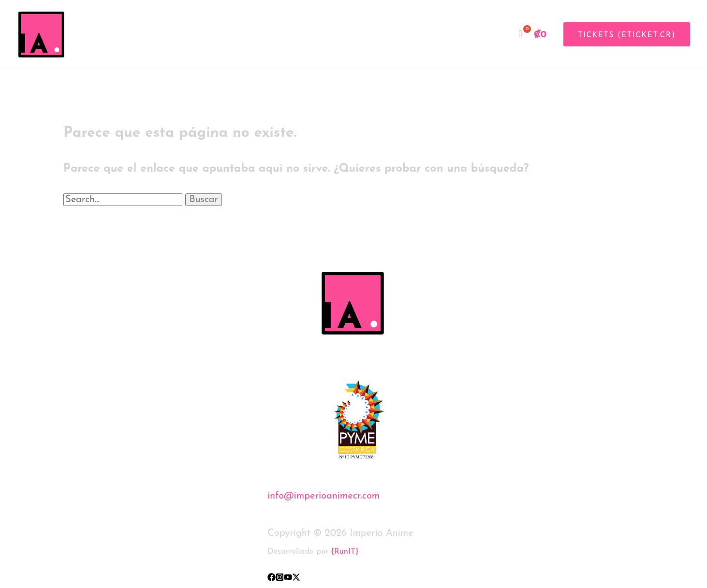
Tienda (487, 34)
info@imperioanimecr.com (324, 496)
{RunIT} (345, 552)
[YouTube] (288, 577)
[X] (296, 577)
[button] (623, 34)
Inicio (427, 34)
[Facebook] (272, 577)
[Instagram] (280, 577)
